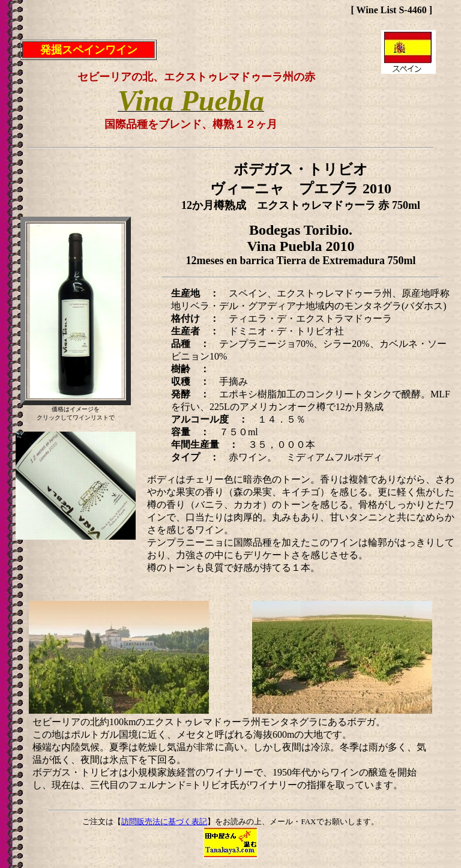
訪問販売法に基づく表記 (164, 821)
